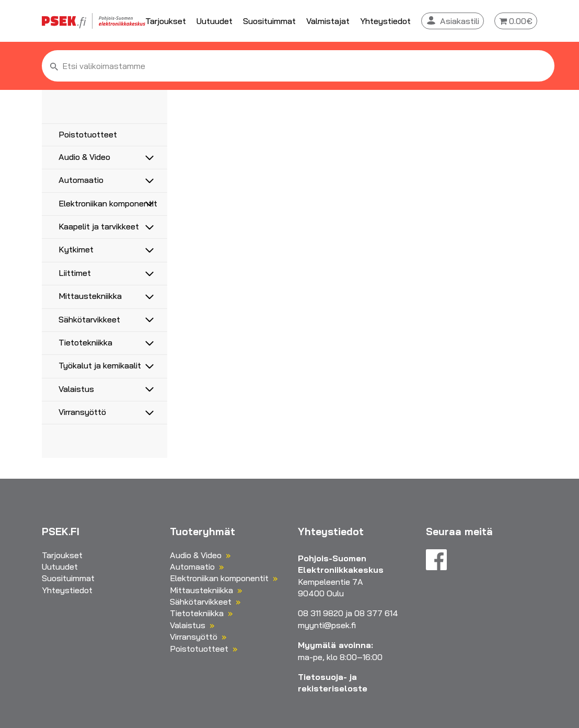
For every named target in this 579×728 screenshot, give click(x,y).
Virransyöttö (82, 412)
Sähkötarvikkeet (89, 319)
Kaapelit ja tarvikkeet (99, 226)
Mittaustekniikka (90, 296)
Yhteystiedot (385, 21)
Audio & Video (84, 157)
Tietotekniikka (85, 342)
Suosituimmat (269, 21)
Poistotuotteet (88, 134)
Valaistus (76, 389)
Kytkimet (76, 249)
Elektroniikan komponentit (108, 203)
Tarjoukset (166, 21)
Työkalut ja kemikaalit (100, 365)
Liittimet (75, 273)
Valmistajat (328, 21)
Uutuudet (215, 21)
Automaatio (81, 180)
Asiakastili (460, 21)
